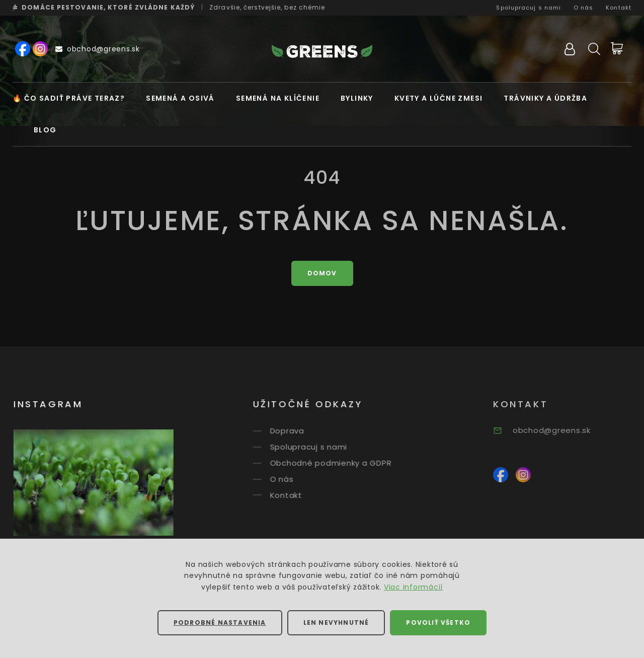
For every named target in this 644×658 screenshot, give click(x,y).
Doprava (298, 431)
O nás (584, 8)
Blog (45, 130)
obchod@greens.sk (98, 49)
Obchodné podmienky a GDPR (342, 463)
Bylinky (357, 98)
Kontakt (619, 8)
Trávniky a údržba (545, 98)
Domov (322, 273)
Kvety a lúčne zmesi (439, 98)
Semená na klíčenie (278, 98)
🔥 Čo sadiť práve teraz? (69, 98)
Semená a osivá (180, 98)
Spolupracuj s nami (529, 8)
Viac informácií (413, 587)
